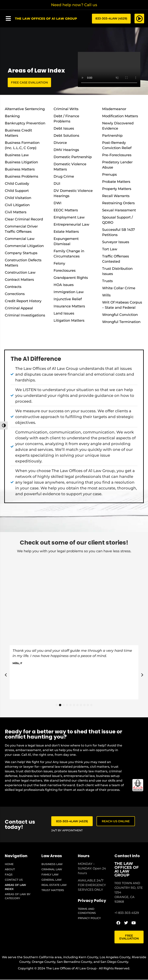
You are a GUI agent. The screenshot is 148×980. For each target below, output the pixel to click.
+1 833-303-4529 (127, 913)
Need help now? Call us (74, 5)
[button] (8, 19)
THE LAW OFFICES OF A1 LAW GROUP (127, 870)
